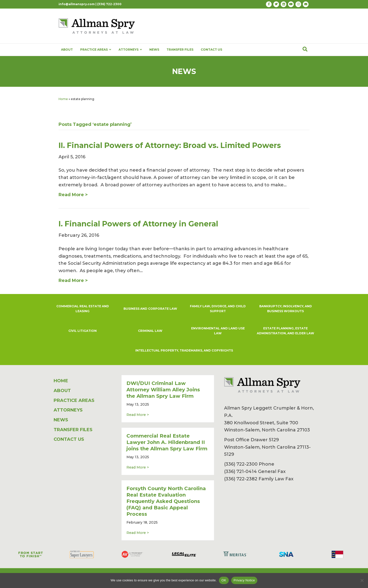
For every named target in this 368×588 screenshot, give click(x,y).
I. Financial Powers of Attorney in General (138, 224)
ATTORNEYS (130, 50)
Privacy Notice (244, 580)
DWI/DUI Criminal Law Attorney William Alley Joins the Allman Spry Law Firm (163, 390)
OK (224, 580)
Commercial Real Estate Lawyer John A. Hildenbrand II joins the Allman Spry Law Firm (167, 442)
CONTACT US (211, 50)
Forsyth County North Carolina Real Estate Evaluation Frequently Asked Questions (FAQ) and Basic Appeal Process (166, 501)
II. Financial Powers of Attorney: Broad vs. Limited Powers (170, 145)
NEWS (154, 50)
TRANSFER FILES (180, 50)
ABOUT (67, 50)
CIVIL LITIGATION (83, 331)
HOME (61, 381)
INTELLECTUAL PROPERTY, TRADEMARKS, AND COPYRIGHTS (184, 350)
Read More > (138, 414)
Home (63, 99)
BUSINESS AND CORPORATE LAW (150, 309)
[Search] (305, 49)
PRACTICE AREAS (96, 50)
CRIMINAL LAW (150, 331)
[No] (362, 580)
